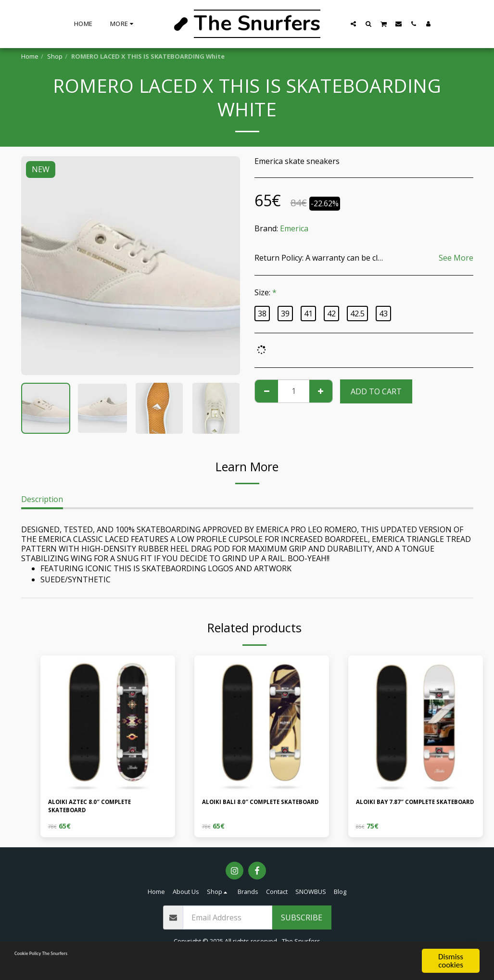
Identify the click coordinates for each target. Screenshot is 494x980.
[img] (108, 723)
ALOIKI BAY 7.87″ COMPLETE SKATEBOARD (409, 809)
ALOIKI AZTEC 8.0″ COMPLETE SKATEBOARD (104, 809)
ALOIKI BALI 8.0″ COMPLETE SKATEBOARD (254, 809)
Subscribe (302, 924)
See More (456, 258)
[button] (353, 24)
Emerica (294, 228)
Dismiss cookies (451, 961)
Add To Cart (376, 391)
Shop (55, 56)
